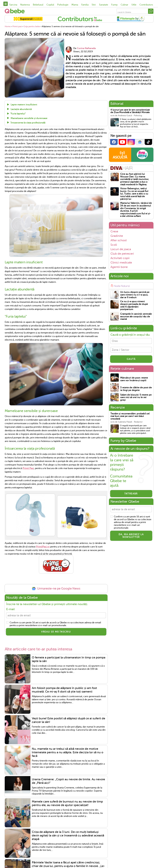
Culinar (124, 5)
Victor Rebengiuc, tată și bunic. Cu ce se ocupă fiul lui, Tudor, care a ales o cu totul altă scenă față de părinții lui (134, 194)
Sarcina (13, 5)
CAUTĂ (131, 360)
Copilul (50, 5)
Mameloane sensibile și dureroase (29, 118)
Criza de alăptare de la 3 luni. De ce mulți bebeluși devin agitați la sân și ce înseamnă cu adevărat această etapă (68, 836)
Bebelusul (38, 5)
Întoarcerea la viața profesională (28, 123)
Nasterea (25, 5)
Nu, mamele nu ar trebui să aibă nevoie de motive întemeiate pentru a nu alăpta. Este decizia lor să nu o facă (68, 753)
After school (119, 240)
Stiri (94, 5)
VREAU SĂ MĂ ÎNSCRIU (56, 632)
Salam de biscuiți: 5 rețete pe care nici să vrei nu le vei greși (136, 399)
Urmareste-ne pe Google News (56, 589)
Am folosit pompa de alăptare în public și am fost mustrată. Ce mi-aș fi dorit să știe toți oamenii (64, 690)
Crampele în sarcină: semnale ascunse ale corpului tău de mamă (136, 317)
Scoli (114, 245)
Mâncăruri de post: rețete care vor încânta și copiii (134, 380)
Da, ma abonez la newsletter (131, 537)
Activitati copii (120, 258)
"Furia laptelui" (18, 114)
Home (8, 26)
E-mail (10, 609)
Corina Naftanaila (86, 48)
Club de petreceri (122, 254)
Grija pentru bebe (32, 26)
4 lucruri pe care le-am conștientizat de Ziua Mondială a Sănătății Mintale (130, 111)
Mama (75, 5)
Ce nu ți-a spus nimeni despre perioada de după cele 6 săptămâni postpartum (134, 305)
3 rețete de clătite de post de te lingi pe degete (136, 390)
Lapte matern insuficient (24, 105)
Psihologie (63, 5)
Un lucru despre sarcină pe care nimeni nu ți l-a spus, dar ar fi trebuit (135, 295)
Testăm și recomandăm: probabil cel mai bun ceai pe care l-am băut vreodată (130, 417)
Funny (114, 5)
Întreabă (131, 495)
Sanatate (104, 5)
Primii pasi (17, 26)
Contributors (146, 5)
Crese (114, 231)
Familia (85, 5)
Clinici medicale (121, 262)
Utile (134, 5)
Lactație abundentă (21, 109)
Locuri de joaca (121, 249)
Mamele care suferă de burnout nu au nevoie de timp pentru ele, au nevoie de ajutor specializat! (67, 804)
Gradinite (117, 236)
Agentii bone (119, 267)
